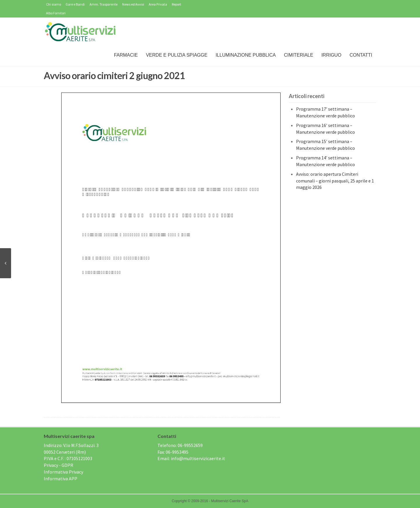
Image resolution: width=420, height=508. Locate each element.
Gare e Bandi (75, 4)
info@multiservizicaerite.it (198, 458)
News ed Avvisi (133, 4)
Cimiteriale (298, 55)
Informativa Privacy (63, 472)
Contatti (361, 55)
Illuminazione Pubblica (246, 55)
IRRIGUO (331, 55)
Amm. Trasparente (104, 4)
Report (176, 4)
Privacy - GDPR (58, 465)
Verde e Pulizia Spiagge (177, 55)
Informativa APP (61, 479)
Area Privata (158, 4)
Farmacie (126, 55)
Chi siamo (54, 4)
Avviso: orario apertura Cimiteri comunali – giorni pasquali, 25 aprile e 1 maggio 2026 (335, 181)
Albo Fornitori (56, 13)
